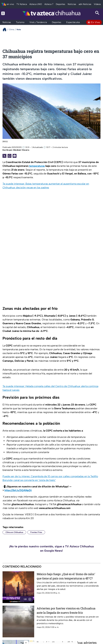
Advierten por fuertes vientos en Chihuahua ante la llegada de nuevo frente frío (66, 610)
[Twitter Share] (4, 156)
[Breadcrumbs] (6, 29)
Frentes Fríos (36, 532)
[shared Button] (9, 156)
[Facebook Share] (15, 156)
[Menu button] (6, 13)
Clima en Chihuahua (14, 532)
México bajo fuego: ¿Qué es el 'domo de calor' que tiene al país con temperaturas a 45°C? (66, 576)
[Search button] (97, 13)
